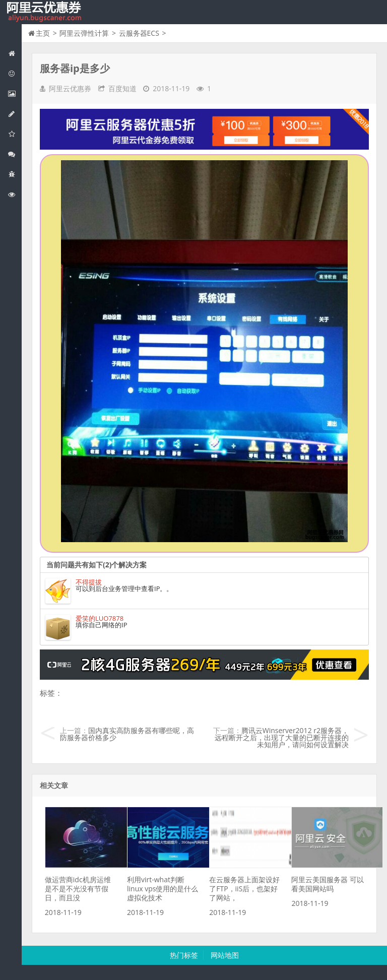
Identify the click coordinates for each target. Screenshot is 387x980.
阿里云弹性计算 (15, 93)
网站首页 (15, 53)
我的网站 (45, 12)
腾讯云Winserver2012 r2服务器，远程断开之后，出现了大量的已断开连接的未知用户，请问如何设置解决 (282, 737)
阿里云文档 (15, 194)
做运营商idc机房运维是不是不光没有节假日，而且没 (78, 889)
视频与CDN (15, 154)
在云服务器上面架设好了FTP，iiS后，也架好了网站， (244, 889)
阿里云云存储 (15, 134)
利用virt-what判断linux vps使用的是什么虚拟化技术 (163, 889)
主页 (43, 33)
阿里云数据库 (15, 114)
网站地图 (225, 955)
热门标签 (184, 955)
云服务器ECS (139, 33)
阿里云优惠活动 (15, 73)
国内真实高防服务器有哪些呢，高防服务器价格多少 (127, 734)
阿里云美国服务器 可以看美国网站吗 (328, 884)
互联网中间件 (15, 174)
